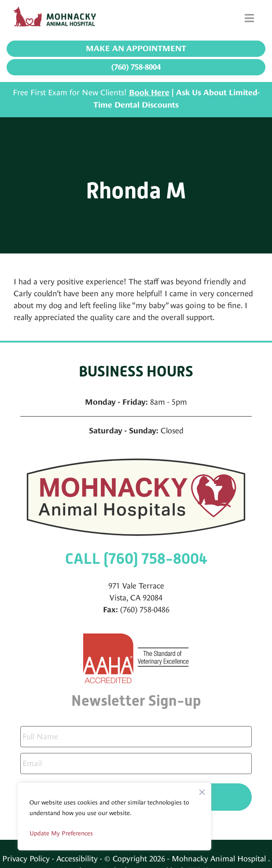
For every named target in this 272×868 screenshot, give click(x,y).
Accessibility (77, 859)
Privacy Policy (26, 859)
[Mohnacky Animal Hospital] (58, 18)
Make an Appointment (136, 48)
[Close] (202, 790)
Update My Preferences (61, 833)
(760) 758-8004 (136, 67)
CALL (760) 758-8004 (136, 559)
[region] (114, 816)
